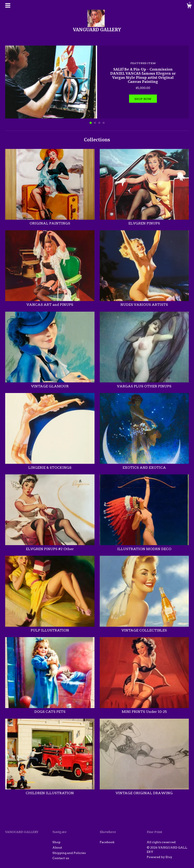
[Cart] (189, 6)
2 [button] (95, 123)
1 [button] (91, 123)
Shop (56, 842)
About (57, 847)
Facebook (107, 842)
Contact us (61, 858)
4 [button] (104, 123)
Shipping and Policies (69, 853)
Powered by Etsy (159, 857)
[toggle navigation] (8, 5)
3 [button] (99, 123)
